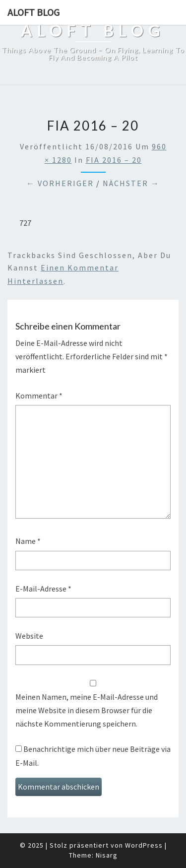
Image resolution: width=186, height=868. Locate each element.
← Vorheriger (60, 183)
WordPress (144, 845)
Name (28, 541)
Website (29, 636)
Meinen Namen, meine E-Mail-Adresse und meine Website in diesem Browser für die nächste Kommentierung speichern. (87, 710)
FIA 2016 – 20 (114, 160)
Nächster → (131, 183)
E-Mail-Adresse (43, 589)
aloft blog (33, 12)
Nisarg (107, 855)
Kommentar (39, 396)
